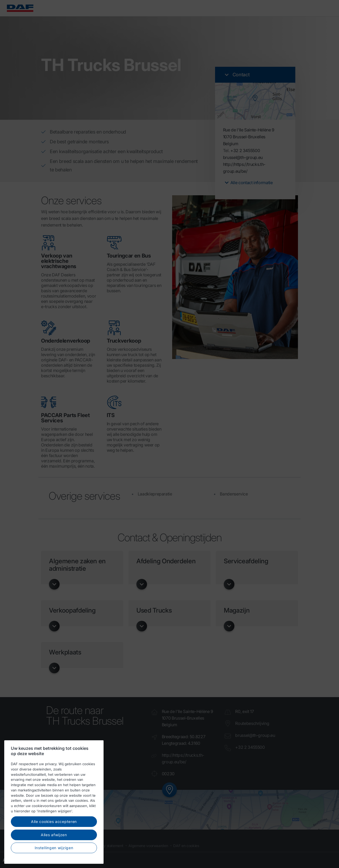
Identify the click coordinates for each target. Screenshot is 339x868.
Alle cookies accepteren (54, 828)
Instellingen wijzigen (54, 854)
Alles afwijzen (54, 841)
